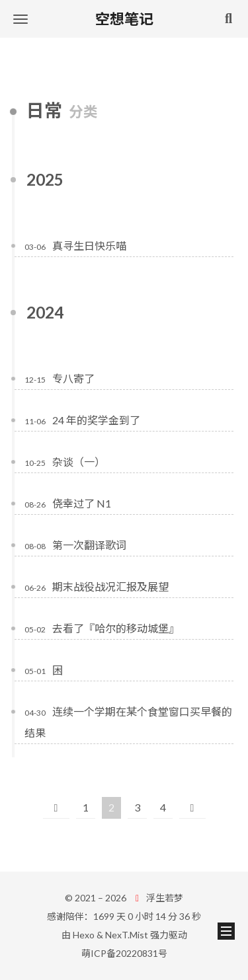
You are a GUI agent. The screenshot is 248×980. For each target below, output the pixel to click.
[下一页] (192, 808)
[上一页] (56, 808)
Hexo (84, 935)
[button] (21, 19)
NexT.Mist (127, 935)
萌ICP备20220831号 (124, 953)
